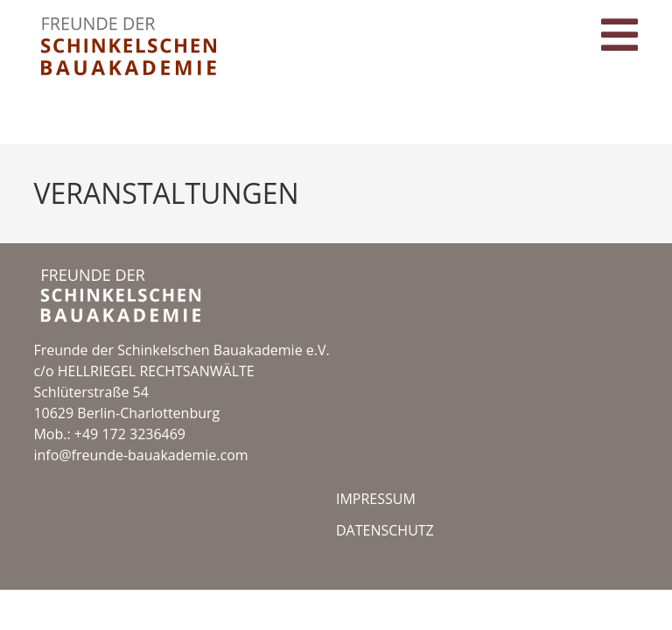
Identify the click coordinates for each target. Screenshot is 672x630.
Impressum (376, 539)
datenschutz (385, 570)
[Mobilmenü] (620, 46)
